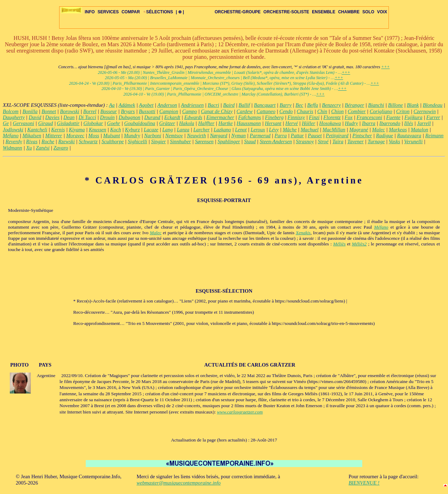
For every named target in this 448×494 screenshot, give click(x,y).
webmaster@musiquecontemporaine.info (178, 483)
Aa (112, 105)
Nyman (239, 135)
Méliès (339, 244)
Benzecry (331, 105)
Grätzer (167, 123)
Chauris (305, 111)
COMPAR (131, 12)
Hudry (351, 123)
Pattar (297, 135)
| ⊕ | (180, 12)
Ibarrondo (390, 123)
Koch (116, 130)
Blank (413, 105)
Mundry (132, 135)
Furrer (433, 117)
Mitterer (54, 135)
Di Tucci (87, 117)
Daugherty (14, 117)
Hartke (226, 123)
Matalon (420, 130)
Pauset (315, 135)
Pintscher (362, 135)
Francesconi (369, 117)
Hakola (187, 123)
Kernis (58, 130)
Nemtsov (174, 135)
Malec (379, 130)
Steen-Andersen (276, 141)
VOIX (382, 12)
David (35, 117)
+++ (385, 67)
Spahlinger (229, 141)
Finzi (314, 117)
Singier (159, 141)
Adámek (127, 105)
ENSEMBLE (324, 12)
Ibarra (369, 123)
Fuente (393, 117)
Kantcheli (37, 130)
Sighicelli (137, 141)
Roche (48, 141)
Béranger (354, 105)
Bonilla (30, 111)
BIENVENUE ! (364, 483)
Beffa (313, 105)
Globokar (93, 123)
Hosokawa (330, 123)
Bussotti (147, 111)
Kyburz (132, 130)
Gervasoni (23, 123)
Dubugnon (129, 117)
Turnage (376, 141)
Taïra (338, 141)
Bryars (128, 111)
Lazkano (222, 130)
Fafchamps (250, 117)
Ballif (244, 105)
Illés (409, 123)
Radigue (384, 135)
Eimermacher (220, 117)
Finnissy (296, 117)
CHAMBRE (349, 12)
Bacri (213, 105)
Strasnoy (305, 141)
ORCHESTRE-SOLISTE (286, 12)
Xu (29, 148)
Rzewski (66, 141)
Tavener (355, 141)
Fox (349, 117)
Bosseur (109, 111)
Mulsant (112, 135)
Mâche (290, 130)
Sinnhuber (180, 141)
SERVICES (108, 12)
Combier (357, 111)
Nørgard (219, 135)
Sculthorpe (113, 141)
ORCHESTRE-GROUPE (237, 12)
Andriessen (192, 105)
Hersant (273, 123)
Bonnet (49, 111)
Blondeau (433, 105)
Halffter (206, 123)
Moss (94, 135)
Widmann (12, 148)
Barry (286, 105)
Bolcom (11, 111)
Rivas (32, 141)
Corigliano (381, 111)
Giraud (45, 123)
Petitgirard (337, 135)
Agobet (146, 105)
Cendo (286, 111)
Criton (403, 111)
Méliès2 (359, 244)
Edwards (193, 117)
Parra (281, 135)
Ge (6, 123)
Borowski (70, 111)
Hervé (292, 123)
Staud (250, 141)
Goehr (114, 123)
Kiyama (77, 130)
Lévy (274, 130)
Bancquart (265, 105)
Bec (299, 105)
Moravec (75, 135)
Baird (229, 105)
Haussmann (249, 123)
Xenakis (303, 233)
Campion (169, 111)
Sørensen (204, 141)
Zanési (43, 148)
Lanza (183, 130)
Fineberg (274, 117)
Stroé (323, 141)
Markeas (398, 130)
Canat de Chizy (217, 111)
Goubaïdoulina (140, 123)
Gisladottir (68, 123)
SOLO (368, 12)
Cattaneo (266, 111)
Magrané (359, 130)
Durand (152, 117)
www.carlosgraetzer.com (240, 412)
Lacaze (151, 130)
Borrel (90, 111)
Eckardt (172, 117)
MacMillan (334, 130)
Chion (337, 111)
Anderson (167, 105)
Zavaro (61, 148)
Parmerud (260, 135)
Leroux (258, 130)
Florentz (332, 117)
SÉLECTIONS (158, 12)
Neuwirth (197, 135)
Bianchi (376, 105)
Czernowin (425, 111)
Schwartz (88, 141)
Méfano (11, 135)
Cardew (245, 111)
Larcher (201, 130)
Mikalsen (32, 135)
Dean (69, 117)
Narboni (153, 135)
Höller (308, 123)
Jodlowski (13, 130)
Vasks (395, 141)
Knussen (98, 130)
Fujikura (413, 117)
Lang (168, 130)
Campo (189, 111)
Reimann (434, 135)
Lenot (241, 130)
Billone (395, 105)
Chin (322, 111)
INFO (90, 12)
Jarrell (424, 123)
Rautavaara (409, 135)
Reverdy (14, 141)
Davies (52, 117)
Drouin (107, 117)
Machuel (310, 130)
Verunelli (414, 141)
